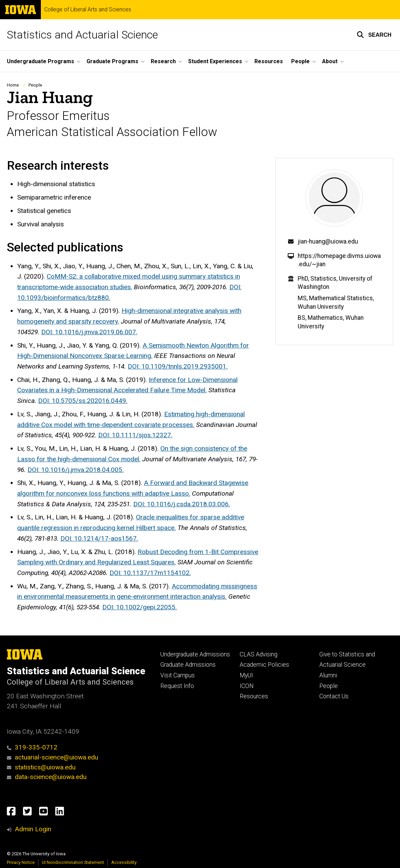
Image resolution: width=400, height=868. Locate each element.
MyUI (246, 675)
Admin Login (33, 829)
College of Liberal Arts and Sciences (88, 10)
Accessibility (124, 862)
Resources (254, 696)
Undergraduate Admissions (195, 654)
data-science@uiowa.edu (51, 777)
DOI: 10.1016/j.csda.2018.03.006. (182, 504)
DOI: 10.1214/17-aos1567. (99, 538)
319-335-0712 (32, 747)
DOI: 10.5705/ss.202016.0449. (83, 401)
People (35, 85)
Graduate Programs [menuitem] (112, 61)
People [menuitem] (300, 61)
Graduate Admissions (188, 665)
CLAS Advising (259, 654)
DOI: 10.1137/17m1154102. (150, 573)
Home (13, 85)
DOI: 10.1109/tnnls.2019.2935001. (178, 366)
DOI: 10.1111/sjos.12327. (135, 435)
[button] (374, 35)
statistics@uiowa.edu (41, 767)
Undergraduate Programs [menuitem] (41, 61)
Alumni (328, 675)
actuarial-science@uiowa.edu (53, 757)
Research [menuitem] (163, 61)
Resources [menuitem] (269, 61)
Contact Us (334, 696)
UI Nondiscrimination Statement (73, 862)
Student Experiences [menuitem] (215, 61)
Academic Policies (264, 665)
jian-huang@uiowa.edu (328, 241)
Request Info (177, 686)
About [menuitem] (330, 61)
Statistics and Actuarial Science (82, 35)
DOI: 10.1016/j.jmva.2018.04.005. (76, 470)
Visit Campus (178, 675)
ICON (247, 686)
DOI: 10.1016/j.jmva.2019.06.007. (89, 332)
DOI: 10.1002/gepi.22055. (140, 607)
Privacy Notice (21, 862)
